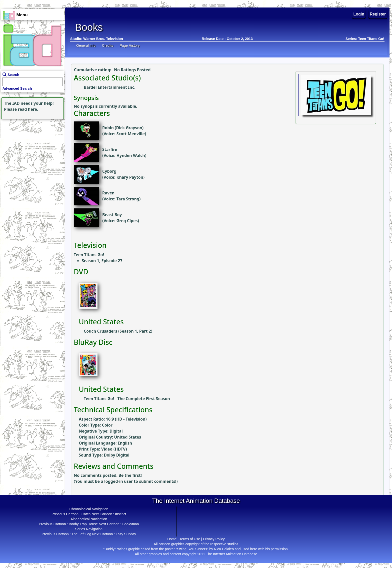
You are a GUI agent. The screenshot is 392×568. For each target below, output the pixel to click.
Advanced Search (17, 88)
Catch (86, 514)
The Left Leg (81, 534)
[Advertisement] (31, 151)
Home (172, 539)
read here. (28, 109)
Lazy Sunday (126, 534)
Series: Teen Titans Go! (365, 39)
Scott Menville (131, 134)
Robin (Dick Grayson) (123, 128)
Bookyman (130, 524)
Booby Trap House (83, 524)
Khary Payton (130, 177)
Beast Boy (112, 215)
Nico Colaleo (224, 549)
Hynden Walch (131, 155)
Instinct (120, 514)
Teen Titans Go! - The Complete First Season (127, 399)
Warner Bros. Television (103, 39)
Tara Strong (128, 199)
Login (359, 14)
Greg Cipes (127, 221)
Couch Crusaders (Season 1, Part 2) (118, 331)
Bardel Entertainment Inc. (109, 87)
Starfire (110, 149)
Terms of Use (190, 539)
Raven (108, 193)
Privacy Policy (214, 539)
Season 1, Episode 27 (102, 261)
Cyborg (109, 171)
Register (378, 14)
